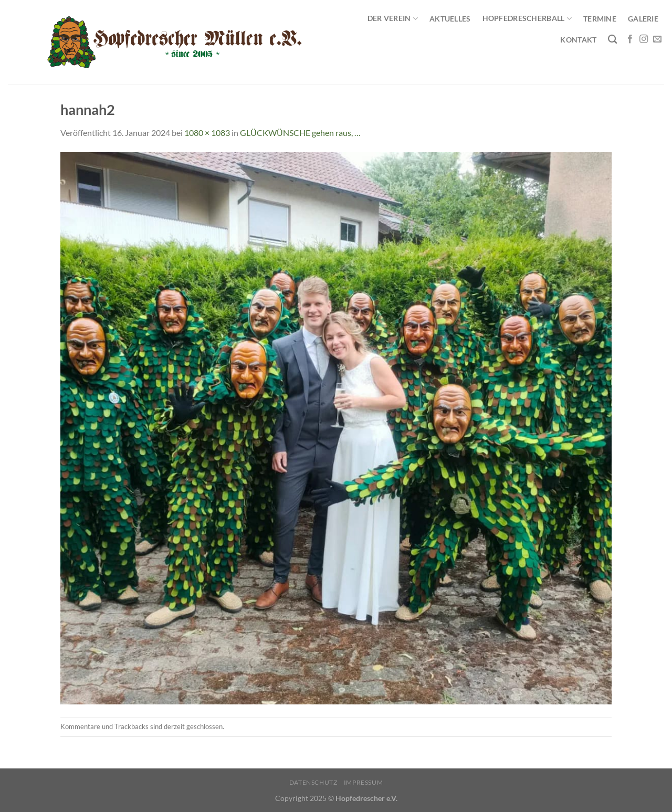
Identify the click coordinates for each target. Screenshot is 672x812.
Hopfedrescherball (527, 19)
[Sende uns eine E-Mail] (657, 39)
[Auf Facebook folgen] (630, 39)
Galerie (643, 19)
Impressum (364, 782)
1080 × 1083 (207, 133)
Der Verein (393, 19)
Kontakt (578, 40)
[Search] (612, 40)
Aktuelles (450, 19)
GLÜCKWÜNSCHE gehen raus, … (300, 133)
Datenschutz (313, 782)
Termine (600, 19)
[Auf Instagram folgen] (644, 39)
